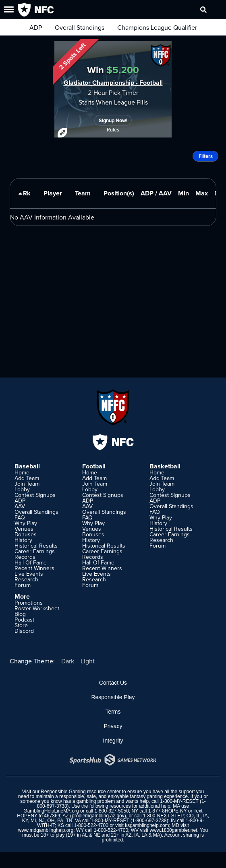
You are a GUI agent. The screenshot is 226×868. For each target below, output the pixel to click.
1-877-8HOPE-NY (168, 811)
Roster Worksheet (37, 608)
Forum (23, 585)
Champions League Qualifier (157, 27)
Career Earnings (35, 551)
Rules (113, 129)
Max (202, 193)
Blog (20, 614)
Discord (24, 631)
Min (183, 193)
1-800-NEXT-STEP (163, 816)
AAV (20, 506)
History (23, 540)
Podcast (24, 620)
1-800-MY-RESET (179, 801)
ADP (36, 27)
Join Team (27, 484)
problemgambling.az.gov (98, 816)
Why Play (26, 523)
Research (26, 579)
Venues (24, 529)
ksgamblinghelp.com (147, 825)
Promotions (29, 603)
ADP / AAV (156, 193)
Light (88, 661)
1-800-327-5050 (111, 811)
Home (22, 472)
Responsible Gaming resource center (81, 792)
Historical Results (36, 546)
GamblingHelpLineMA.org (51, 811)
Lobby (22, 489)
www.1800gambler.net (173, 830)
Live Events (29, 574)
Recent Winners (34, 568)
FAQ (20, 517)
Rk (24, 197)
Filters (206, 156)
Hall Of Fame (31, 562)
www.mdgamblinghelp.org (46, 830)
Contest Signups (35, 495)
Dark (68, 661)
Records (25, 557)
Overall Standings (80, 27)
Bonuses (26, 534)
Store (21, 625)
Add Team (27, 478)
